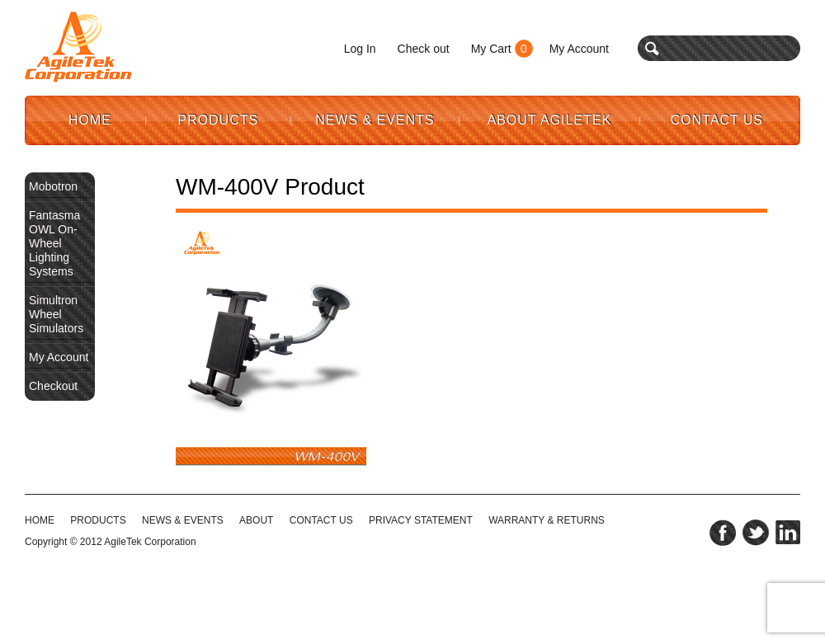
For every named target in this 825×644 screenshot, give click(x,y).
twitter (756, 533)
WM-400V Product (270, 187)
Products (219, 120)
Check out (424, 49)
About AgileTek (550, 120)
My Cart (491, 49)
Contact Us (717, 120)
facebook (723, 533)
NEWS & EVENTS (183, 520)
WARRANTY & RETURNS (547, 520)
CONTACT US (321, 520)
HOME (40, 520)
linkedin (788, 533)
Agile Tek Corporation (78, 47)
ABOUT (256, 520)
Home (90, 120)
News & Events (375, 120)
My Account (579, 49)
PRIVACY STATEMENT (421, 520)
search (652, 48)
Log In (360, 49)
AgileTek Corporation (150, 542)
